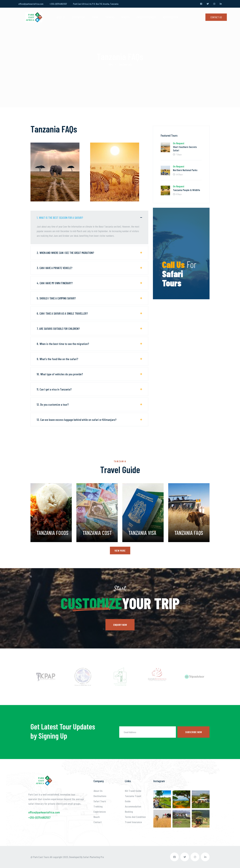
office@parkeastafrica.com (31, 4)
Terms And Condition (135, 817)
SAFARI (95, 17)
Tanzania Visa (142, 533)
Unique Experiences (146, 17)
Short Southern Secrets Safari (185, 149)
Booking (129, 812)
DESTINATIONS (79, 17)
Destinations (100, 796)
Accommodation (171, 17)
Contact (98, 822)
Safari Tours (100, 801)
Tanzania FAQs (189, 533)
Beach (97, 817)
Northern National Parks (185, 170)
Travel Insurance (133, 822)
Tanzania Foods (52, 533)
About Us (98, 791)
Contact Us (216, 17)
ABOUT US (61, 17)
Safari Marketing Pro (94, 857)
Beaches (125, 17)
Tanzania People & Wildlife (187, 190)
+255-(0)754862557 (58, 4)
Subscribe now (194, 732)
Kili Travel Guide (133, 791)
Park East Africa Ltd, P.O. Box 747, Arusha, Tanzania (96, 4)
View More (120, 551)
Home (111, 64)
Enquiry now (120, 625)
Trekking (110, 17)
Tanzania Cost (97, 533)
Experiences (100, 812)
